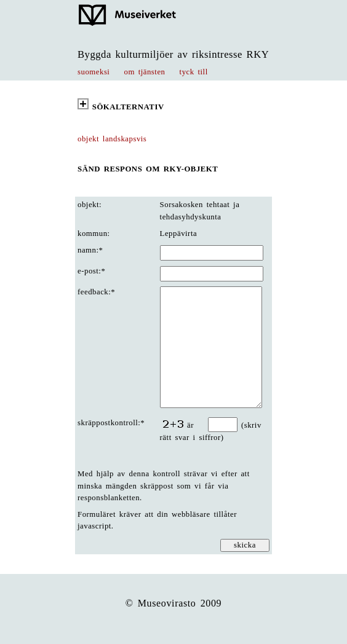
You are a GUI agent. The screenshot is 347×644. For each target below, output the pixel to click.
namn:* (90, 250)
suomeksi (94, 72)
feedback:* (96, 292)
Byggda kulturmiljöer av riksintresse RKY (173, 54)
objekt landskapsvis (112, 139)
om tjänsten (145, 72)
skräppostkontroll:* (111, 423)
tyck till (194, 72)
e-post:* (91, 271)
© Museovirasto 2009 (174, 603)
